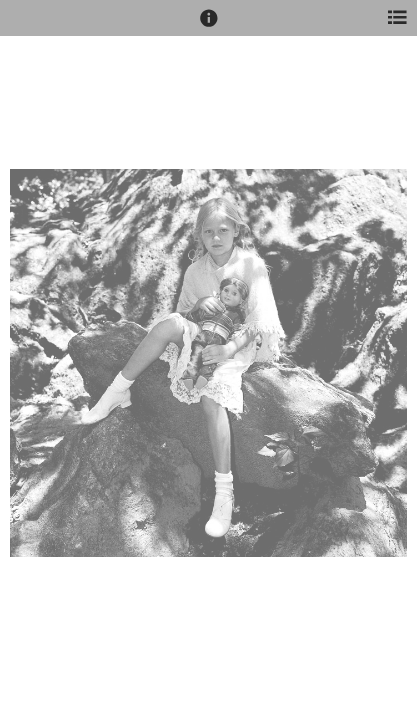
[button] (209, 27)
